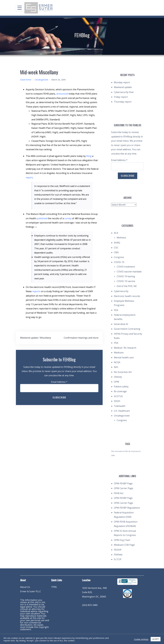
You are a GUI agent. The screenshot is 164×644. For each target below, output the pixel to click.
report (29, 177)
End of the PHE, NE (127, 286)
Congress (119, 257)
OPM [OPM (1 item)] (113, 456)
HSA (116, 343)
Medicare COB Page (124, 545)
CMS (116, 252)
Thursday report (123, 102)
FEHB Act (119, 493)
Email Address (59, 382)
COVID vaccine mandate (129, 272)
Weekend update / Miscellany (36, 338)
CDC (116, 248)
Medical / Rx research (125, 348)
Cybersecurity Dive (124, 92)
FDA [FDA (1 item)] (113, 451)
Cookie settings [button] (141, 639)
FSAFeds (118, 555)
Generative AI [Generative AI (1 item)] (120, 451)
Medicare (119, 353)
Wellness (121, 238)
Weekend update (123, 87)
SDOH (117, 401)
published (42, 218)
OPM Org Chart (122, 540)
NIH (116, 367)
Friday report (121, 97)
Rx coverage (120, 391)
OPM (116, 382)
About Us (25, 587)
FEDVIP (118, 550)
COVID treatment (126, 267)
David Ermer (26, 80)
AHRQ (117, 243)
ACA (116, 233)
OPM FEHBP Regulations (127, 508)
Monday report (122, 82)
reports (37, 291)
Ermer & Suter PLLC (31, 591)
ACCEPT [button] (156, 639)
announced (63, 94)
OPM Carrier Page (123, 488)
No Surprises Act (123, 372)
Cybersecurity (121, 291)
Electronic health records (127, 296)
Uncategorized (41, 80)
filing (89, 156)
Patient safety (121, 387)
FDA (116, 310)
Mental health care (124, 357)
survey (68, 218)
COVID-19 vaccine (126, 281)
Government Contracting (127, 329)
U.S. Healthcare (122, 411)
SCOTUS (118, 396)
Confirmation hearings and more (81, 338)
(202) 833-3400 (90, 605)
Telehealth (120, 406)
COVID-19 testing (126, 276)
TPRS (54, 587)
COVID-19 (119, 262)
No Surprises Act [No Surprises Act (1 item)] (135, 451)
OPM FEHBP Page (123, 483)
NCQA (117, 362)
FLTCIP (118, 559)
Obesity (118, 377)
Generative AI (121, 324)
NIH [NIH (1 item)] (127, 451)
